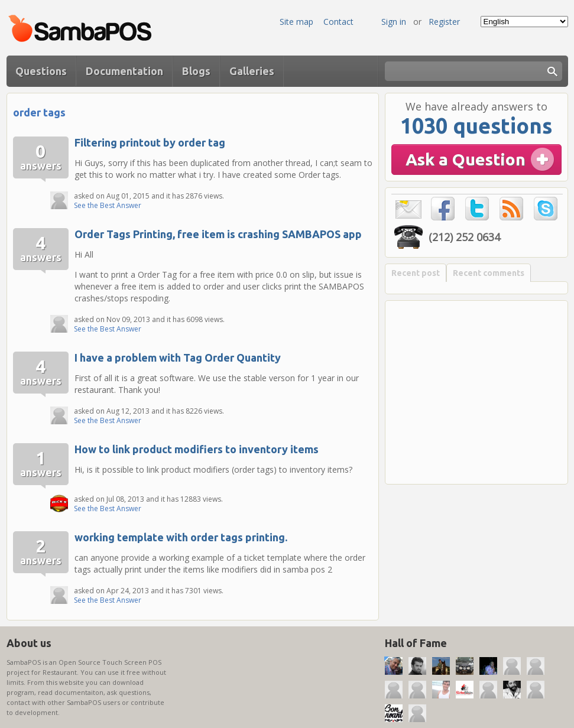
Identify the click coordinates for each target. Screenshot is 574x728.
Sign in (394, 22)
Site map (296, 22)
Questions (41, 71)
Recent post (416, 273)
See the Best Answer (108, 205)
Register (444, 22)
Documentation (124, 71)
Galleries (252, 71)
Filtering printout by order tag (150, 142)
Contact (338, 22)
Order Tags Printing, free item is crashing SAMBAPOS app (218, 234)
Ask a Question (466, 159)
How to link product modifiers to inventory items (197, 449)
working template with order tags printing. (181, 537)
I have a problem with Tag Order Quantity (178, 357)
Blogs (196, 71)
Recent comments (489, 273)
